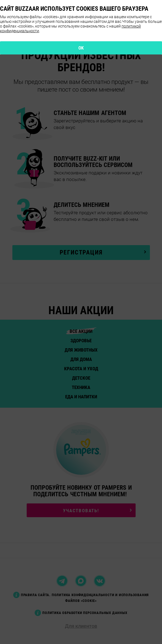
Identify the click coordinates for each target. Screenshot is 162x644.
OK (81, 48)
